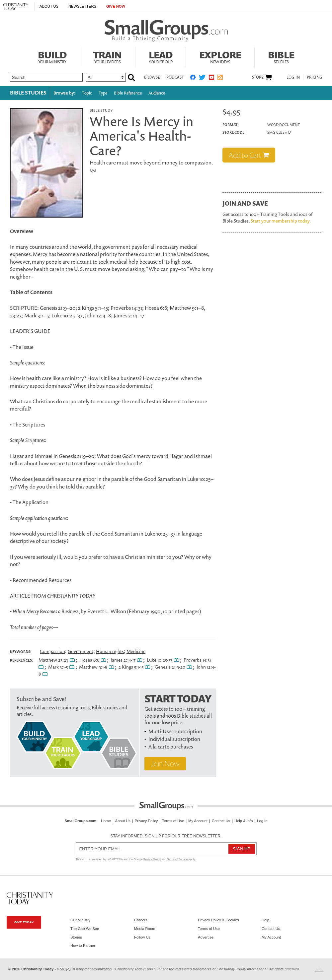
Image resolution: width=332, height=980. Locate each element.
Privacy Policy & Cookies (218, 920)
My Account (198, 821)
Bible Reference (128, 93)
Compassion (52, 651)
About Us (49, 6)
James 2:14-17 (123, 660)
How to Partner (83, 946)
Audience (157, 93)
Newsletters (82, 6)
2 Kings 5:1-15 (131, 667)
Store (258, 77)
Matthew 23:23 (53, 660)
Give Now (116, 6)
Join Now (165, 764)
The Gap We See (85, 929)
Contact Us (221, 821)
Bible (281, 56)
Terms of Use (173, 821)
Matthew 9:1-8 (93, 667)
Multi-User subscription (175, 731)
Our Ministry (80, 920)
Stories (76, 937)
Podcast (175, 77)
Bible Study (101, 110)
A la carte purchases (171, 747)
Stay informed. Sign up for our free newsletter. (166, 836)
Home (106, 821)
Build (52, 56)
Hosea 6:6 (89, 660)
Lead (161, 56)
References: (22, 660)
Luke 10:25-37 (160, 660)
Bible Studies (28, 93)
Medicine (136, 651)
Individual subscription (174, 739)
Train (108, 56)
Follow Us (142, 937)
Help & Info (244, 821)
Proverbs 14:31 (197, 660)
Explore (220, 56)
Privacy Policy (146, 821)
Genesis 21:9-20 (170, 667)
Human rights (110, 651)
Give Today (24, 922)
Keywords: (21, 652)
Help (265, 920)
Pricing (315, 77)
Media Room (145, 929)
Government (81, 651)
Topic (87, 93)
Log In (293, 77)
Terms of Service (177, 859)
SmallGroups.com (81, 821)
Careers (141, 920)
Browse (152, 77)
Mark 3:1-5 (58, 667)
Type (103, 93)
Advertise (206, 937)
